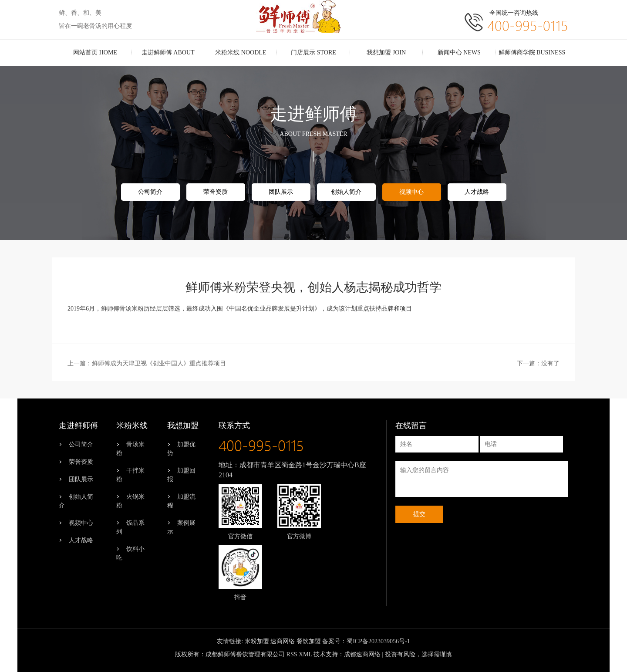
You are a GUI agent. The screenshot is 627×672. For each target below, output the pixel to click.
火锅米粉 (130, 501)
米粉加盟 (257, 641)
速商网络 (283, 641)
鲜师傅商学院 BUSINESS (532, 52)
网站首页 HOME (95, 52)
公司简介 (150, 192)
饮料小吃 (130, 553)
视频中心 (411, 192)
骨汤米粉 (130, 449)
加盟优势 (181, 449)
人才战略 (477, 192)
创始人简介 (346, 192)
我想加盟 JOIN (386, 52)
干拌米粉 (130, 475)
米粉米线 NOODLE (241, 52)
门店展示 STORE (313, 52)
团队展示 (281, 192)
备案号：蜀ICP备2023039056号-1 (366, 641)
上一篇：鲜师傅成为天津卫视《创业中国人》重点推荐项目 (147, 363)
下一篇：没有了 (538, 363)
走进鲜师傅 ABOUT (168, 52)
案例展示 (181, 527)
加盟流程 (181, 501)
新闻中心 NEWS (459, 52)
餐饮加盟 (309, 641)
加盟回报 (181, 475)
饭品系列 (130, 527)
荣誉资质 (216, 192)
